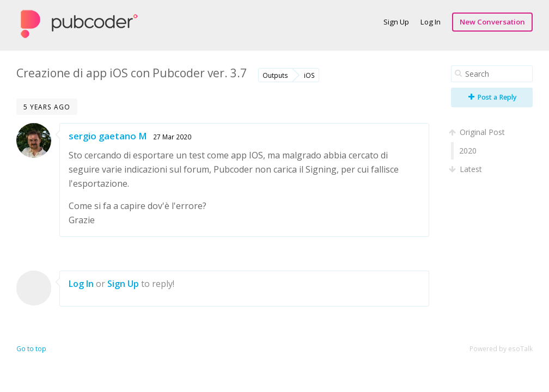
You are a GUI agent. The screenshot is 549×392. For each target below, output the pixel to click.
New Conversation (492, 22)
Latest (466, 169)
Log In (431, 22)
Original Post (478, 132)
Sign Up (396, 22)
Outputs (275, 75)
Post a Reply (493, 97)
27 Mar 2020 (172, 137)
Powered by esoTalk (501, 349)
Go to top (31, 349)
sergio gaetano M (108, 136)
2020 (468, 151)
